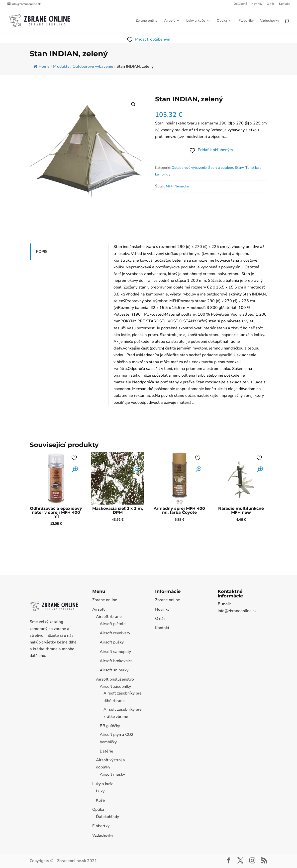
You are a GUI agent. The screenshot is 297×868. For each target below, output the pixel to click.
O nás (271, 4)
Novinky (257, 4)
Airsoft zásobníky (115, 687)
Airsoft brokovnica (116, 661)
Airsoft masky (112, 774)
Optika (222, 21)
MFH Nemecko (177, 186)
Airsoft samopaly (115, 652)
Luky (100, 791)
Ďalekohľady (107, 817)
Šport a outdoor (221, 168)
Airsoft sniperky (114, 670)
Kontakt (284, 4)
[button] (133, 104)
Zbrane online (147, 21)
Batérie (106, 751)
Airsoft (169, 21)
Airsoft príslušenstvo (115, 679)
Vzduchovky (270, 21)
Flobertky (246, 21)
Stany (239, 168)
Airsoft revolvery (115, 633)
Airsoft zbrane (109, 617)
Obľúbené (240, 4)
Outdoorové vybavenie (189, 168)
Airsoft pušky (112, 642)
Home (42, 66)
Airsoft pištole (113, 624)
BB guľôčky (110, 726)
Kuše (100, 800)
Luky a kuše (196, 21)
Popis (42, 252)
